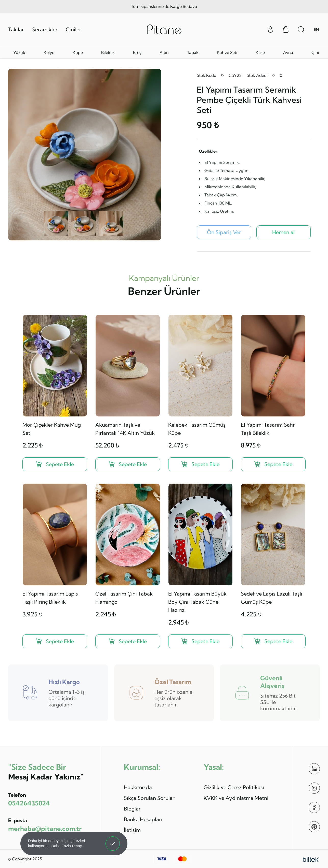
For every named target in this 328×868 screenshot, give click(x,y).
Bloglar (132, 809)
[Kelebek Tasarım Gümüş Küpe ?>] (201, 464)
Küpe (78, 52)
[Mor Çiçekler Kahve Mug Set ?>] (55, 464)
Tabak (193, 52)
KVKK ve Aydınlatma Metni (236, 798)
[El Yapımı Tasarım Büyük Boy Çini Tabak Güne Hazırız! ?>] (201, 641)
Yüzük (19, 52)
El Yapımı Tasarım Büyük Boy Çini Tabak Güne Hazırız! (197, 602)
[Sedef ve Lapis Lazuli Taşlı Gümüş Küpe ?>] (273, 641)
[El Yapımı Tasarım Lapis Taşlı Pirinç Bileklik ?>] (55, 641)
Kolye (49, 52)
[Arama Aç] (301, 30)
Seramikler (45, 29)
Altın (164, 52)
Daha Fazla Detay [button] (67, 846)
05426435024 (29, 803)
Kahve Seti (227, 52)
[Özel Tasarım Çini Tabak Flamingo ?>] (128, 641)
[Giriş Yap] (270, 29)
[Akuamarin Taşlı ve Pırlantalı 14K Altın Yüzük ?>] (128, 464)
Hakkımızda (138, 787)
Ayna (288, 52)
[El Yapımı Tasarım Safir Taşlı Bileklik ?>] (273, 464)
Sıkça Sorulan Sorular (149, 798)
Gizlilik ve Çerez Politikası (234, 787)
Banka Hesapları (143, 819)
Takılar (16, 29)
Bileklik (108, 52)
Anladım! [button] (113, 840)
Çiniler (74, 29)
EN (316, 30)
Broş (137, 52)
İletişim (132, 830)
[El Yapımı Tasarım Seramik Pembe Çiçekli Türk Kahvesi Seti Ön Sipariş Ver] (224, 232)
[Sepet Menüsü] (286, 30)
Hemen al (283, 232)
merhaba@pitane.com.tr (45, 828)
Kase (260, 52)
